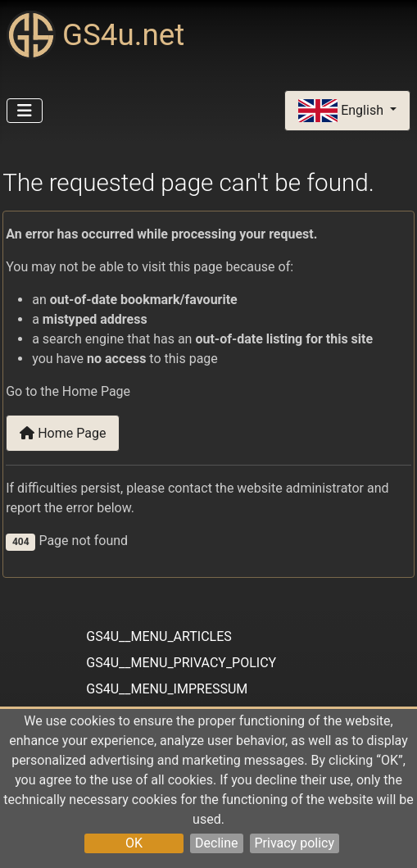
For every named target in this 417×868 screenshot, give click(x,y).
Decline (216, 843)
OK (134, 843)
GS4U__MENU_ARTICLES (159, 636)
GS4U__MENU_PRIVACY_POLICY (181, 663)
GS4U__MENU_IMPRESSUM (167, 689)
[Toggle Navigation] (25, 111)
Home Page (63, 433)
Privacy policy (295, 843)
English (342, 111)
